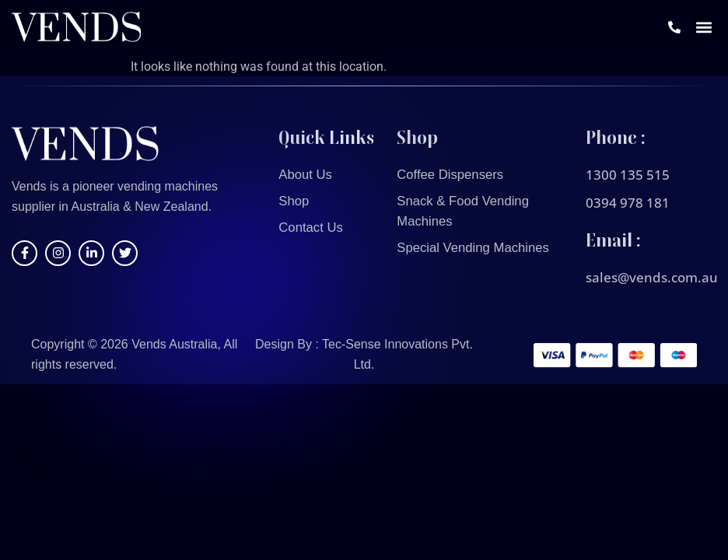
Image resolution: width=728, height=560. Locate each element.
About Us (307, 175)
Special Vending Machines (479, 248)
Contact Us (313, 228)
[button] (703, 29)
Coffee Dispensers (454, 175)
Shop (295, 201)
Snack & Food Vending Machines (468, 212)
